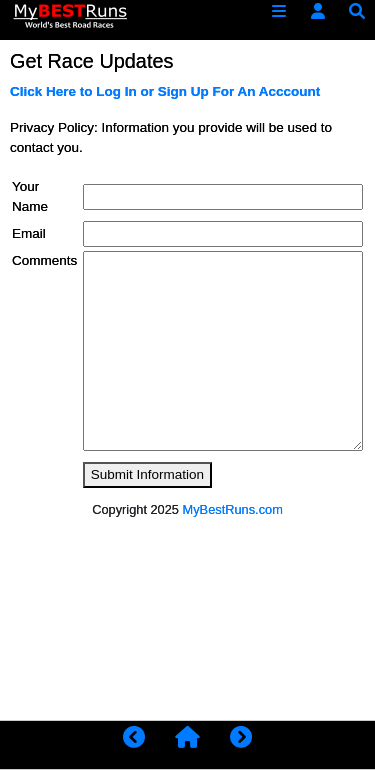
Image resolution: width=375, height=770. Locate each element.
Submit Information (147, 474)
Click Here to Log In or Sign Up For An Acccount (165, 91)
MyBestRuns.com (233, 509)
